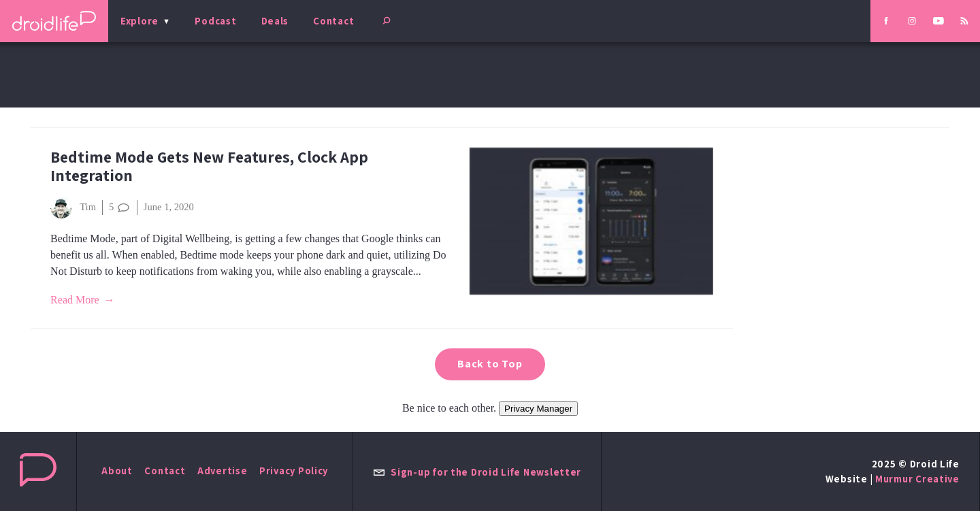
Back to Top (490, 364)
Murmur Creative (917, 479)
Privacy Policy (294, 471)
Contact (333, 21)
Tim (73, 208)
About (117, 471)
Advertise (223, 471)
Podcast (215, 21)
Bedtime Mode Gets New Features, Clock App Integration (209, 166)
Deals (275, 21)
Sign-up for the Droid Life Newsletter (477, 472)
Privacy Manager (538, 409)
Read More (75, 300)
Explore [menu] (140, 21)
